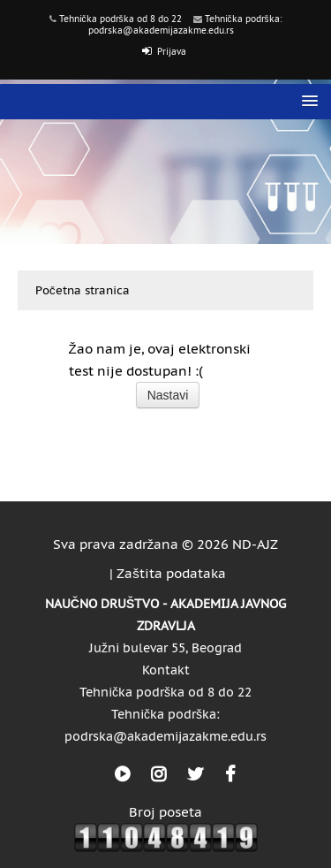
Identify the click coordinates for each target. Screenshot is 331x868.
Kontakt (166, 670)
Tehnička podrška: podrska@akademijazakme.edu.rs (185, 25)
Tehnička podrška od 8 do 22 (120, 19)
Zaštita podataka (171, 573)
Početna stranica (83, 290)
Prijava (172, 52)
